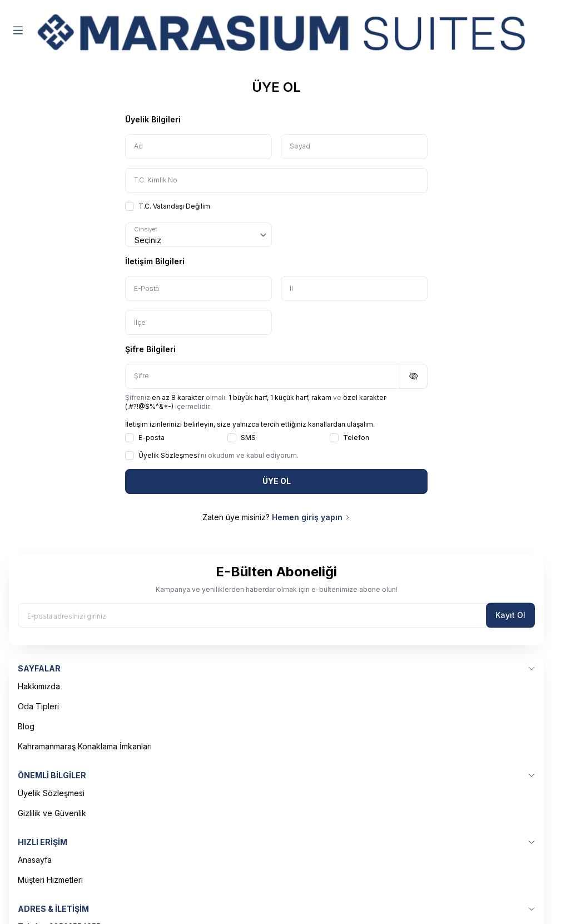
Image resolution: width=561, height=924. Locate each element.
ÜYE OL (277, 481)
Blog (26, 726)
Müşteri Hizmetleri (50, 880)
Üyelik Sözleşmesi (51, 793)
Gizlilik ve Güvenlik (52, 813)
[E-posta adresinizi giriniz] (276, 616)
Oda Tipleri (38, 706)
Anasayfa (35, 860)
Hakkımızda (39, 686)
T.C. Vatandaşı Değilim (168, 206)
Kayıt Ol (510, 615)
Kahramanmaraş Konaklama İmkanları (85, 746)
